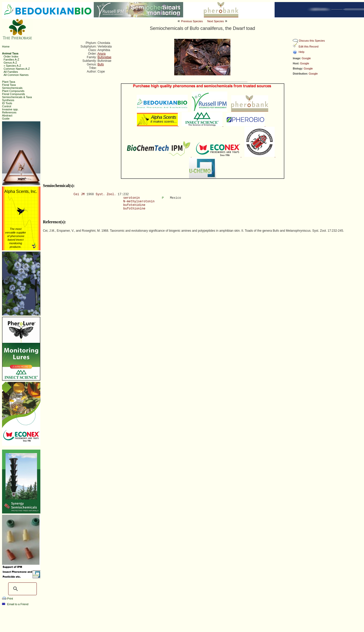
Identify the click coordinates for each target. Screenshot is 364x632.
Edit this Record (309, 46)
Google (306, 58)
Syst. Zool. (106, 194)
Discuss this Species (312, 41)
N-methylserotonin (139, 202)
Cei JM (79, 194)
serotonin (131, 198)
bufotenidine (134, 205)
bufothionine (134, 209)
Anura (101, 54)
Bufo (101, 64)
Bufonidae (104, 57)
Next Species (215, 21)
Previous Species (192, 21)
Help (302, 52)
